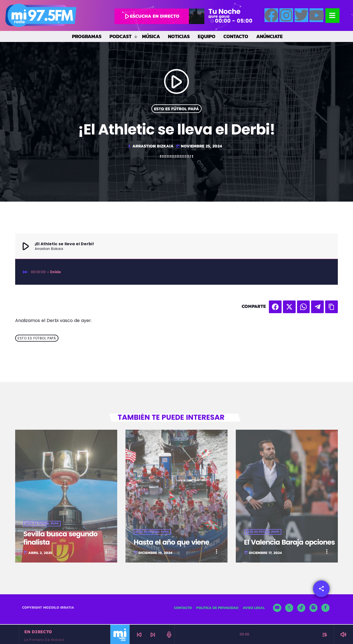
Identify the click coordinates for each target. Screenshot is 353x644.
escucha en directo (151, 16)
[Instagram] (314, 608)
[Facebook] (325, 608)
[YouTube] (277, 608)
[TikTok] (301, 608)
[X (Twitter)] (289, 608)
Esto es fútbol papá (176, 109)
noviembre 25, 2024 (199, 146)
